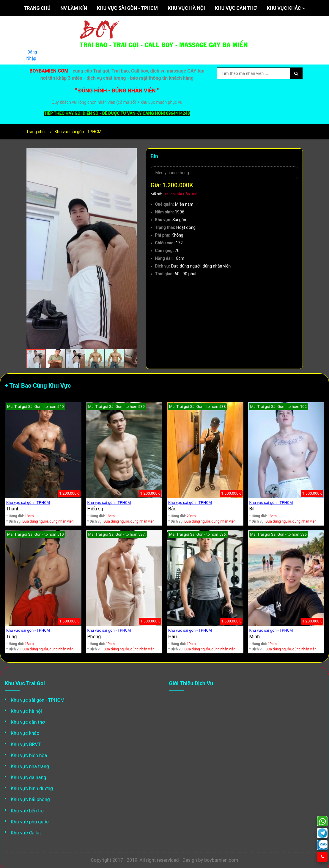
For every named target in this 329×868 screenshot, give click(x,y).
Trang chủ (37, 8)
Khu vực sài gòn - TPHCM (127, 8)
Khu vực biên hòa (29, 755)
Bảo (172, 509)
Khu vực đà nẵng (28, 777)
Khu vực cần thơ (236, 8)
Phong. (95, 637)
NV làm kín (74, 8)
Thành (13, 509)
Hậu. (173, 637)
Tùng (11, 637)
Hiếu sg (95, 509)
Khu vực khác (286, 8)
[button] (132, 154)
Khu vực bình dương (32, 788)
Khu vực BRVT (26, 744)
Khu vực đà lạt (26, 833)
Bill (253, 509)
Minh (255, 637)
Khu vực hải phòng (30, 799)
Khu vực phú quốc (30, 822)
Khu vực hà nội (186, 8)
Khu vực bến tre (27, 811)
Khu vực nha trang (30, 766)
